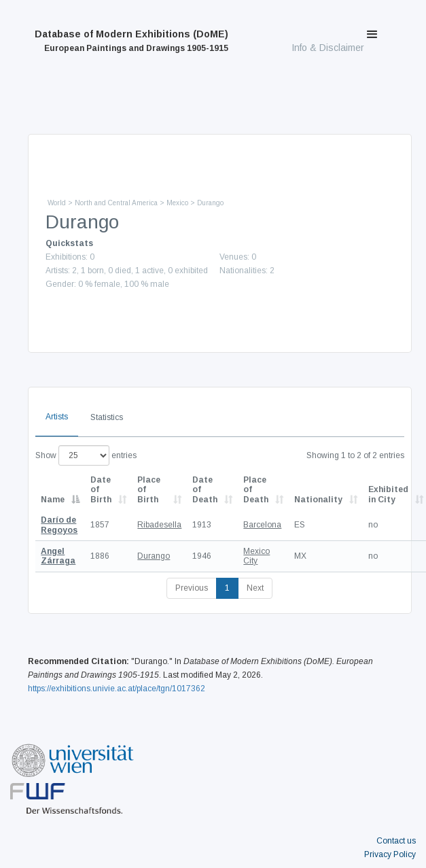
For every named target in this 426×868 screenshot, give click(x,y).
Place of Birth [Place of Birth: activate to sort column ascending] (149, 490)
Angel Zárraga (58, 556)
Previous (192, 588)
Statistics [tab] (107, 417)
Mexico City (256, 556)
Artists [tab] (57, 417)
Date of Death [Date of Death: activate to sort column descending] (205, 490)
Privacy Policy (390, 854)
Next (255, 588)
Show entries (86, 455)
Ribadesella (159, 525)
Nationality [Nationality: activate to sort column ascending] (318, 500)
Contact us (396, 841)
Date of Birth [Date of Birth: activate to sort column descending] (101, 490)
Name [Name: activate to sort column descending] (53, 500)
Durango (154, 556)
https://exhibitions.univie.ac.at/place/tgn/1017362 (117, 689)
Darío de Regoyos (59, 525)
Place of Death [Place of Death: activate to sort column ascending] (256, 490)
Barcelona (262, 525)
